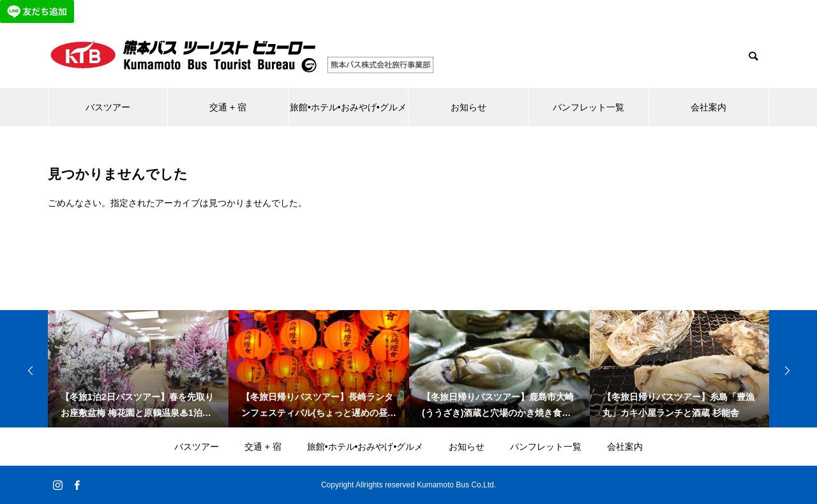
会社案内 (708, 107)
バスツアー (108, 107)
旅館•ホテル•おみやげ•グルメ (348, 107)
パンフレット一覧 (588, 107)
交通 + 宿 (228, 107)
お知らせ (468, 107)
